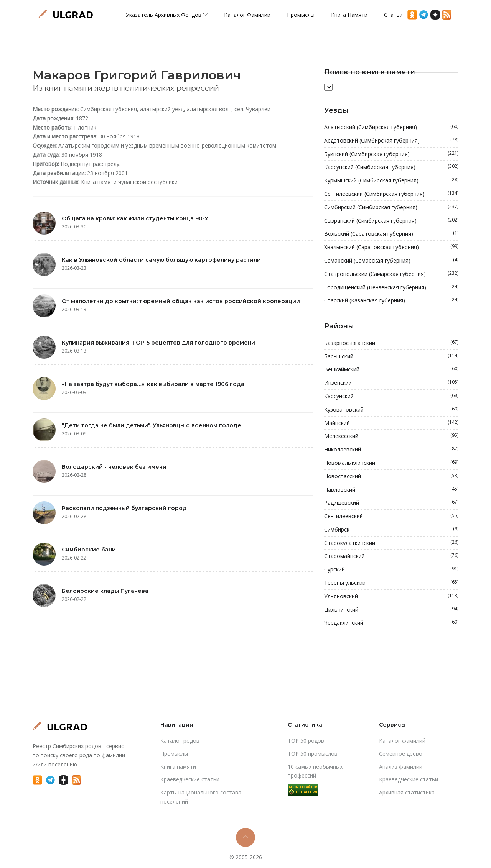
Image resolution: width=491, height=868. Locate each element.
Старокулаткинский (391, 543)
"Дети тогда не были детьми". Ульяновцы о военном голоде (152, 425)
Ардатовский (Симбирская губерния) (391, 141)
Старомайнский (391, 556)
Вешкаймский (391, 369)
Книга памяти (349, 15)
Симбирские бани (89, 550)
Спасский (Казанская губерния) (391, 300)
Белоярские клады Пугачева (105, 591)
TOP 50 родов (306, 741)
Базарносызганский (391, 343)
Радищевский (391, 503)
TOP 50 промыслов (313, 754)
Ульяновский (391, 596)
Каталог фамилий (247, 15)
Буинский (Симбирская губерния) (391, 154)
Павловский (391, 490)
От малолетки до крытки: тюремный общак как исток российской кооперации (181, 301)
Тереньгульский (391, 583)
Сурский (391, 569)
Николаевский (391, 450)
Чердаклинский (391, 623)
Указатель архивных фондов (167, 15)
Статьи (393, 15)
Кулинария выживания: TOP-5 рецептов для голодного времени (158, 343)
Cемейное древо (401, 754)
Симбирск (391, 530)
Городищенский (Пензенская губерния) (391, 287)
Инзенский (391, 383)
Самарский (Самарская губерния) (391, 261)
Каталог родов (180, 741)
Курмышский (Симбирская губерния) (391, 180)
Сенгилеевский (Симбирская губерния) (391, 194)
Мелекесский (391, 436)
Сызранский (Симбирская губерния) (391, 221)
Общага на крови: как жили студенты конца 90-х (135, 218)
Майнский (391, 423)
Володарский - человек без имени (114, 467)
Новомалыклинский (391, 463)
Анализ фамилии (401, 767)
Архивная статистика (407, 792)
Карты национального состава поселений (201, 797)
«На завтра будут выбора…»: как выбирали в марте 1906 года (153, 384)
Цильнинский (391, 610)
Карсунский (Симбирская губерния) (391, 167)
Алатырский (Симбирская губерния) (391, 127)
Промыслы (301, 15)
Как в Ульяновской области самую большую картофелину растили (161, 260)
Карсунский (391, 396)
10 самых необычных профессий (315, 771)
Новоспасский (391, 476)
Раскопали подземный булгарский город (124, 508)
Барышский (391, 356)
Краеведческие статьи (190, 779)
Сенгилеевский (391, 516)
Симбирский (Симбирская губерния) (391, 207)
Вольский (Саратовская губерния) (391, 234)
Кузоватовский (391, 410)
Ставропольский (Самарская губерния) (391, 274)
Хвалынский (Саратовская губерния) (391, 247)
